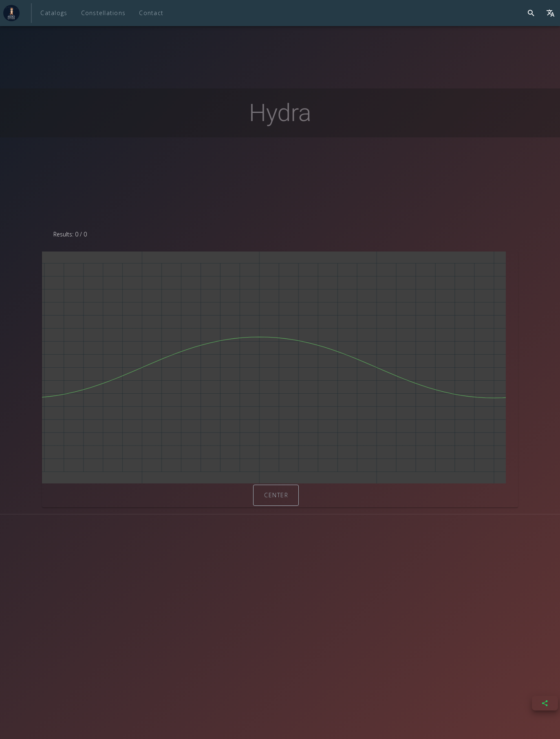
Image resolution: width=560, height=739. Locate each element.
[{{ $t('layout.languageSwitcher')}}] (550, 13)
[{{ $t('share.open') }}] (545, 703)
